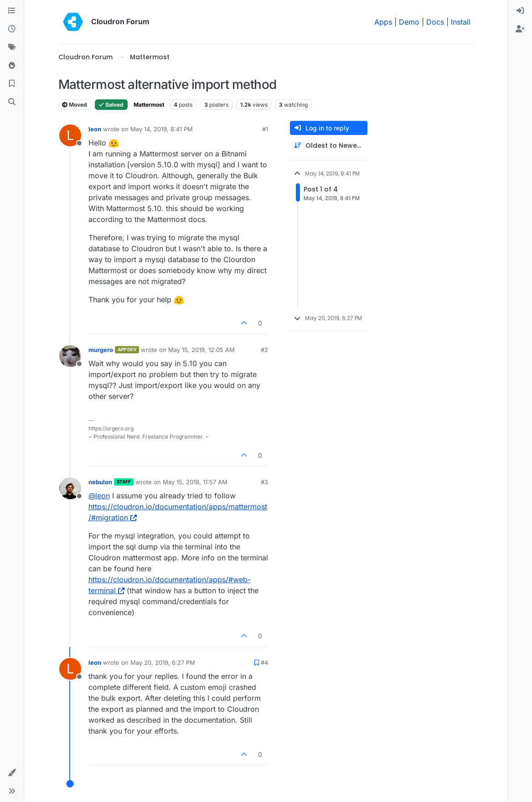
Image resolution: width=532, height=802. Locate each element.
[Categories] (12, 11)
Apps (383, 22)
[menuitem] (520, 11)
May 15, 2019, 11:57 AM (195, 482)
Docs (435, 22)
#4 (264, 662)
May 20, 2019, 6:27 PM (163, 662)
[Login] (520, 11)
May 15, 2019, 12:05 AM (201, 350)
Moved (75, 105)
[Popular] (12, 66)
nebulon (100, 482)
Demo (409, 22)
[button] (12, 773)
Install (461, 22)
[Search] (12, 102)
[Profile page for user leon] (70, 135)
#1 (265, 129)
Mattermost (149, 105)
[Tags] (12, 47)
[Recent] (12, 29)
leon (95, 129)
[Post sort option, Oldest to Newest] (329, 146)
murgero (101, 350)
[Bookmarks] (12, 84)
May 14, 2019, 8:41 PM (162, 129)
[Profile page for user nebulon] (70, 488)
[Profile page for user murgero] (70, 356)
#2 (264, 350)
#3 (264, 482)
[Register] (520, 29)
